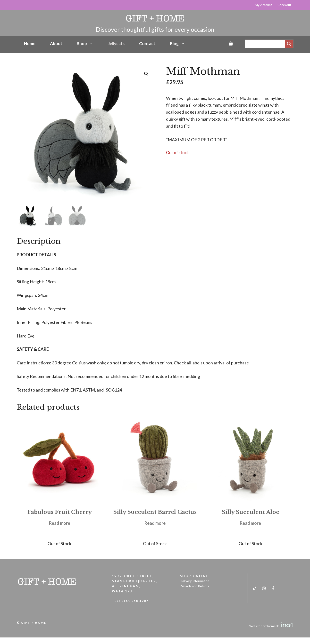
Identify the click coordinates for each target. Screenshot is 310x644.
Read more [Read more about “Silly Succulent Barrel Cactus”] (155, 523)
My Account (263, 5)
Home (30, 43)
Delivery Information (195, 581)
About (56, 43)
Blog (178, 44)
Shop (85, 44)
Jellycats (116, 43)
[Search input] (266, 44)
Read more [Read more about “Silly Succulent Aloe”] (250, 523)
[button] (146, 74)
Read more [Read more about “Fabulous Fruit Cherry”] (60, 523)
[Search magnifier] (289, 44)
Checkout (284, 5)
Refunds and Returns (194, 586)
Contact (147, 43)
